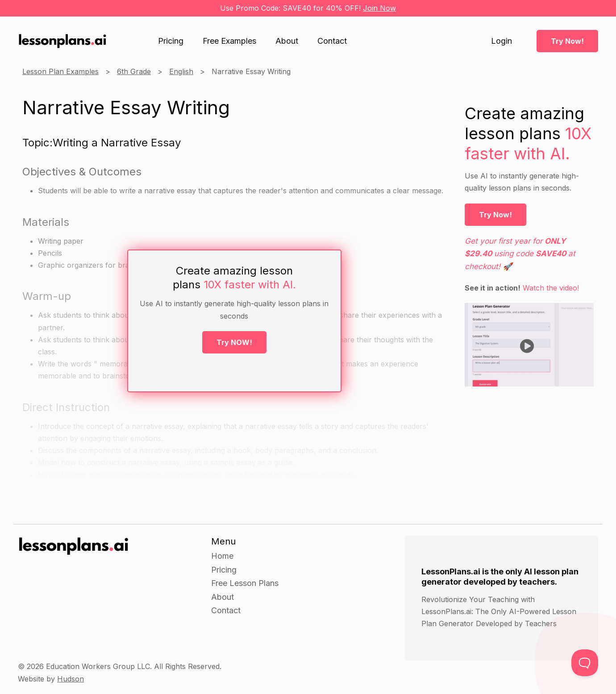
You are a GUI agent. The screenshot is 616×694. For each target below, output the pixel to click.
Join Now (379, 8)
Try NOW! (234, 342)
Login (502, 41)
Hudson (71, 679)
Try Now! (567, 41)
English (181, 71)
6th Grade (134, 71)
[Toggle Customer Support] (585, 663)
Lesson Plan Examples (60, 71)
